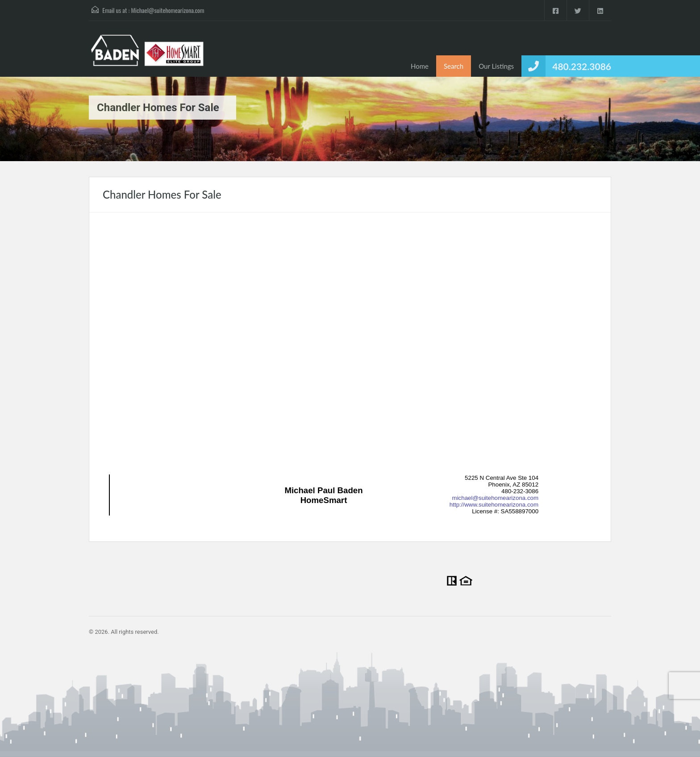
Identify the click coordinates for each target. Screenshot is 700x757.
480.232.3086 (582, 66)
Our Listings (496, 66)
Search (454, 66)
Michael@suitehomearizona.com (168, 10)
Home (420, 66)
